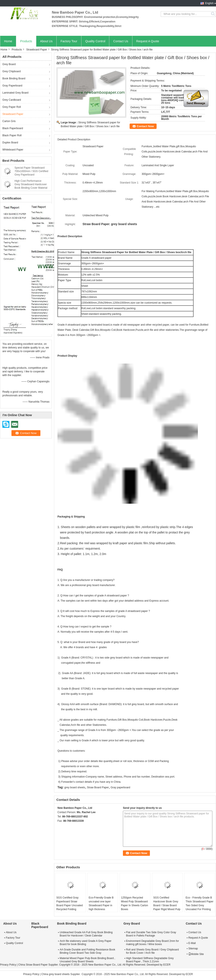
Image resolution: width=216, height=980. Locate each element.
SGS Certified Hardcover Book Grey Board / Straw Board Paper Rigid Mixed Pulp (167, 903)
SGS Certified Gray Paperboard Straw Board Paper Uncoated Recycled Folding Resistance (70, 905)
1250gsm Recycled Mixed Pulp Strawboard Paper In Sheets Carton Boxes (134, 903)
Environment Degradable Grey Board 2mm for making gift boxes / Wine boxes (152, 943)
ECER (167, 965)
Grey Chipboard (12, 71)
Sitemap (193, 949)
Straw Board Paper (98, 787)
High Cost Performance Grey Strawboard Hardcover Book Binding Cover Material (31, 184)
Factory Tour (69, 41)
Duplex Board (10, 143)
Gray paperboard (120, 787)
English (209, 3)
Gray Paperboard (12, 86)
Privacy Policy (8, 965)
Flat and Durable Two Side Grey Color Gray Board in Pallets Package (151, 934)
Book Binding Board (14, 78)
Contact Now (145, 126)
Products (26, 41)
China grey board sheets (56, 974)
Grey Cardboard (12, 100)
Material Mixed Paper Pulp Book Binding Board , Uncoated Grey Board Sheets (87, 960)
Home (8, 41)
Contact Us (121, 41)
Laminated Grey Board (15, 93)
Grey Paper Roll (12, 107)
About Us (46, 41)
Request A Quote (148, 41)
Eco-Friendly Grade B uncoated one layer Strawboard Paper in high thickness (101, 903)
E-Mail (192, 943)
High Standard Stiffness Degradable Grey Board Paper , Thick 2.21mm (150, 960)
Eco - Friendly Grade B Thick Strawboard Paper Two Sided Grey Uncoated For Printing (199, 903)
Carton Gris (9, 121)
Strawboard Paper (37, 50)
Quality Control (95, 41)
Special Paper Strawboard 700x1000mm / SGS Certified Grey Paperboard (31, 171)
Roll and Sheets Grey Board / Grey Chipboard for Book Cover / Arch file (152, 951)
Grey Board (9, 64)
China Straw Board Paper (33, 965)
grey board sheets (75, 787)
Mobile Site (196, 954)
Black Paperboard (13, 128)
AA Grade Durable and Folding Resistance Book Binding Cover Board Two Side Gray (87, 951)
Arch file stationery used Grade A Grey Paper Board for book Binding (85, 943)
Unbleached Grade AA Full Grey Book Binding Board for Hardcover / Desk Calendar (86, 934)
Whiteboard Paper (13, 150)
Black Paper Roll (12, 135)
